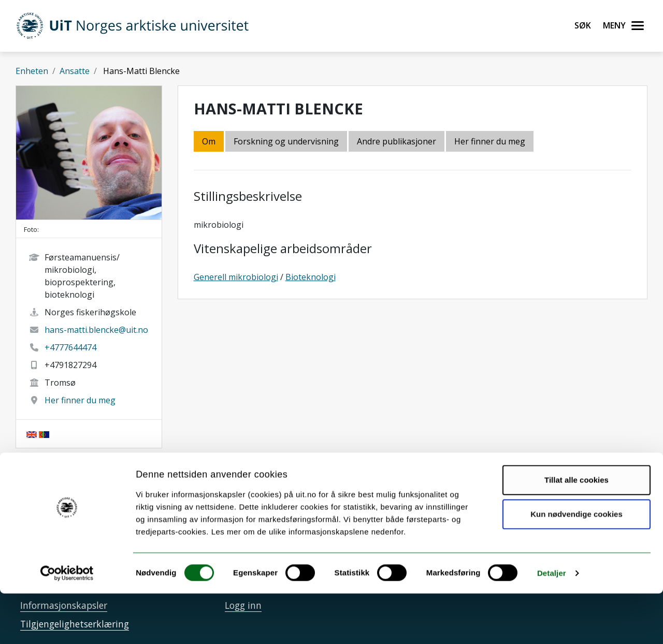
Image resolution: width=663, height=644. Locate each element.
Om (209, 141)
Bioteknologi (311, 277)
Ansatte (75, 71)
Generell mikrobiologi (236, 277)
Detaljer (552, 624)
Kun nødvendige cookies (576, 564)
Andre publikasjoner (397, 141)
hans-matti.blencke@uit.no (96, 330)
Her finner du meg (80, 400)
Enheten (32, 71)
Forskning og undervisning (286, 141)
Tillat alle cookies (576, 530)
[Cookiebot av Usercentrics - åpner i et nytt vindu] (67, 624)
